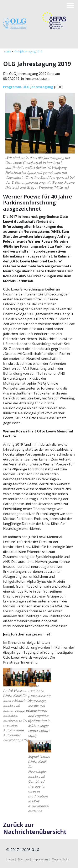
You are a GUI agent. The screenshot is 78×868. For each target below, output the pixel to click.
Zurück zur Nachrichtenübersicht (35, 828)
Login (10, 859)
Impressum (40, 859)
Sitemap (23, 859)
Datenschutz (60, 859)
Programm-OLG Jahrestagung (28, 87)
